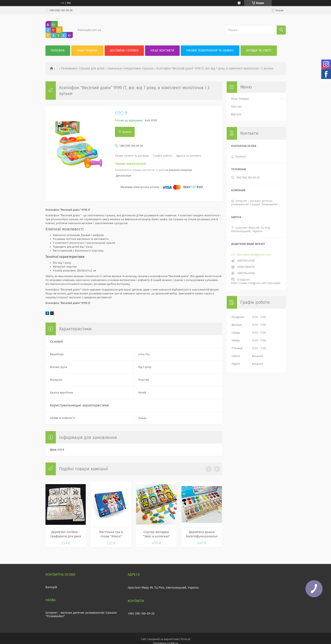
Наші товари (87, 51)
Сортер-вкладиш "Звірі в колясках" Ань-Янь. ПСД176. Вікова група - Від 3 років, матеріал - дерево (156, 534)
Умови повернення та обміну (210, 51)
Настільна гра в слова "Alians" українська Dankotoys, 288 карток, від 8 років (111, 534)
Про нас (237, 107)
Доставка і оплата (124, 51)
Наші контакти (162, 51)
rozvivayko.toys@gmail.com (253, 255)
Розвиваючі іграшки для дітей (83, 69)
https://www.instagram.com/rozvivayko (256, 283)
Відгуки (236, 114)
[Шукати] (281, 30)
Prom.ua (185, 639)
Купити (127, 132)
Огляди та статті (259, 51)
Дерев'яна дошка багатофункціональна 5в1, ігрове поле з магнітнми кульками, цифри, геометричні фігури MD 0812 (202, 534)
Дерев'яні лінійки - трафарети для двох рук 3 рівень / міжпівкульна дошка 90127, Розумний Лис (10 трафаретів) (66, 534)
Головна (58, 51)
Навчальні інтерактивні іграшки (130, 69)
